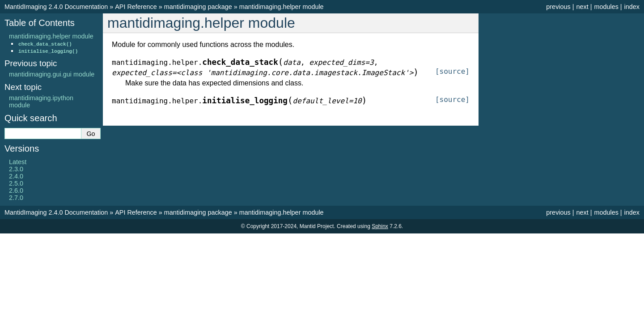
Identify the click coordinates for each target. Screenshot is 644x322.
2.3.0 (16, 169)
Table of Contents (40, 23)
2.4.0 (16, 176)
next (582, 7)
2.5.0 (16, 183)
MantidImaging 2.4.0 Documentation (56, 7)
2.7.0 (16, 198)
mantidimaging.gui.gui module (52, 74)
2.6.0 (16, 191)
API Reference (136, 7)
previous (558, 7)
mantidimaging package (198, 7)
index (632, 7)
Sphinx (380, 226)
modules (606, 7)
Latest (18, 162)
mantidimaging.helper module (282, 7)
